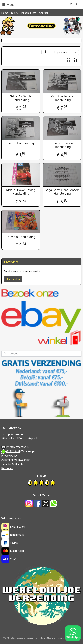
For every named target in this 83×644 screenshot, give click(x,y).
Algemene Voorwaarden (16, 460)
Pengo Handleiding (21, 143)
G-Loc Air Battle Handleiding (21, 98)
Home (5, 13)
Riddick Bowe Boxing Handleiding (21, 192)
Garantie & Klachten (13, 464)
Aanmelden (13, 279)
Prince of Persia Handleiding (62, 145)
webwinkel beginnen (47, 638)
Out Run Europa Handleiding (62, 98)
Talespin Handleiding (21, 237)
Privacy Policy (10, 456)
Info (34, 13)
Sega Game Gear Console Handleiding (62, 192)
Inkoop (25, 13)
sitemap (30, 638)
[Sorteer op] (60, 52)
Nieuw (15, 13)
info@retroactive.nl (18, 447)
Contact (44, 13)
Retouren (7, 468)
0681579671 (13, 451)
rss (36, 638)
